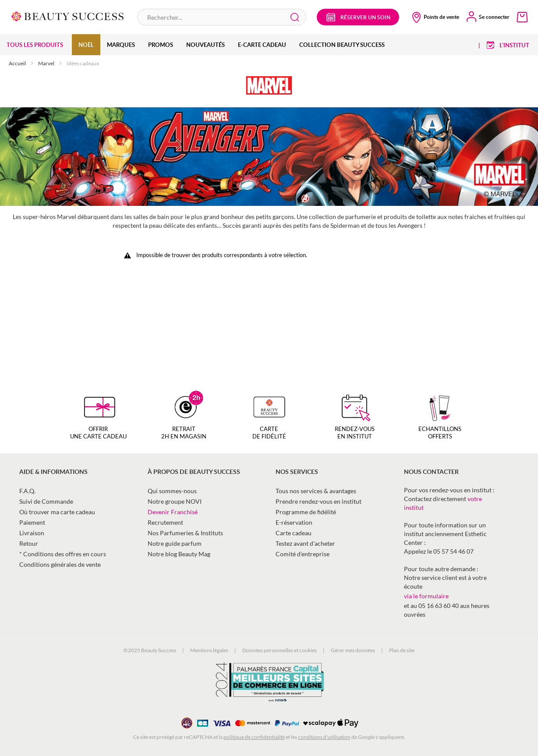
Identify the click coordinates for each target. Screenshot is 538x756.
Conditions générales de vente (60, 564)
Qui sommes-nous (172, 491)
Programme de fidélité (306, 512)
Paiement (32, 522)
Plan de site (402, 650)
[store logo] (68, 16)
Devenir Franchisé (173, 512)
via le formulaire (426, 596)
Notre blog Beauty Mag (179, 554)
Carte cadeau (294, 533)
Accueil (18, 63)
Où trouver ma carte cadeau (57, 512)
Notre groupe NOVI (175, 501)
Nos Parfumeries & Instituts (185, 533)
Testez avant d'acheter (305, 543)
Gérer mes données (353, 650)
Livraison (32, 533)
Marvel (47, 63)
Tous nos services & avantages (316, 491)
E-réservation (294, 522)
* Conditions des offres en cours (63, 554)
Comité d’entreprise (303, 554)
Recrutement (165, 522)
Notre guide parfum (175, 543)
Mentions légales (209, 650)
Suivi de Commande (46, 501)
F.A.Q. (27, 491)
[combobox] (222, 17)
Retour (29, 543)
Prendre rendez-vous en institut (319, 501)
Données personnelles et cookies (280, 650)
